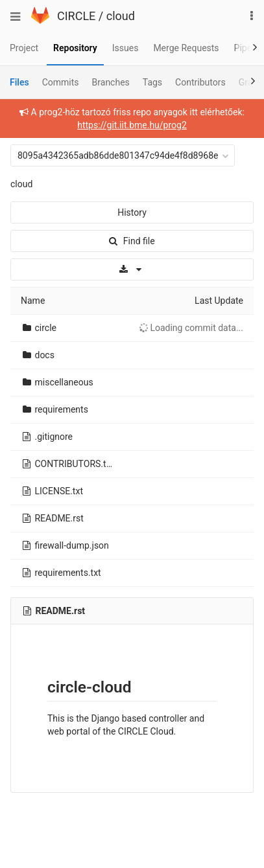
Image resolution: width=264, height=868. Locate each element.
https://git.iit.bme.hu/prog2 (132, 125)
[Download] (132, 269)
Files (19, 82)
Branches (111, 82)
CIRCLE (76, 16)
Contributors (200, 82)
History (132, 212)
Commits (61, 82)
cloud (121, 16)
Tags (152, 82)
